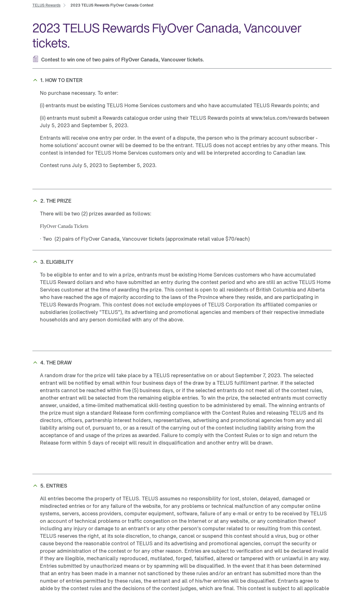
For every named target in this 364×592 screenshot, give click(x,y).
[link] (46, 5)
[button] (182, 80)
